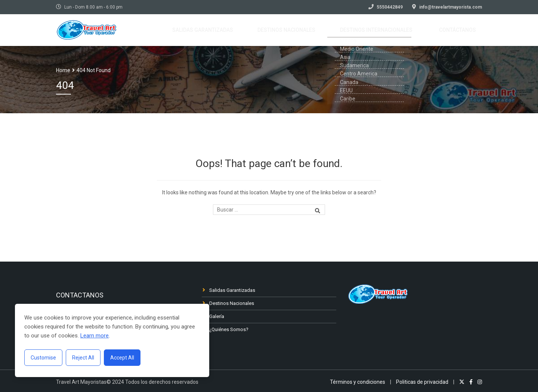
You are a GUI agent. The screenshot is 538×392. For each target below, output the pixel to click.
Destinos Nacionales (232, 303)
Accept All (122, 358)
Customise (43, 358)
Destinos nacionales (307, 31)
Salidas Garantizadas (232, 290)
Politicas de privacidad (422, 382)
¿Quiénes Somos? (229, 329)
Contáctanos (462, 31)
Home (63, 70)
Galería (217, 316)
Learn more (95, 336)
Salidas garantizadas (231, 31)
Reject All (83, 358)
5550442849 (390, 7)
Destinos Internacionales (388, 31)
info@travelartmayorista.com (451, 7)
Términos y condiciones (358, 382)
